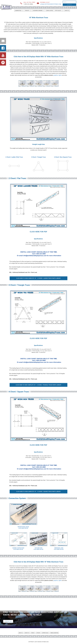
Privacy (33, 633)
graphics (56, 75)
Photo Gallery (58, 11)
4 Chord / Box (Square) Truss (63, 157)
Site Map (38, 633)
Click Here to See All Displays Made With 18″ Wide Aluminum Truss (38, 57)
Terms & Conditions (54, 633)
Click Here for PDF (38, 232)
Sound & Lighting (50, 11)
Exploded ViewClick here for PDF (38, 549)
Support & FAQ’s (45, 633)
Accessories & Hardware (38, 11)
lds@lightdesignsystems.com (51, 4)
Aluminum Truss (18, 11)
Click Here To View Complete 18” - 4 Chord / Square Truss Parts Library (38, 492)
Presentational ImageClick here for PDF (23, 528)
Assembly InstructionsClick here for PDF (18, 549)
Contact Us (67, 11)
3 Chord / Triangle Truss (38, 157)
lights (60, 75)
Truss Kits (27, 11)
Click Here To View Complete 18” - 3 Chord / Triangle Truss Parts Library (38, 385)
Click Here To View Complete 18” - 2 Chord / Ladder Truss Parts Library (39, 278)
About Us (21, 633)
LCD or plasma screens (47, 75)
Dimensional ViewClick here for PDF (59, 549)
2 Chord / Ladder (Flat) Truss (14, 157)
